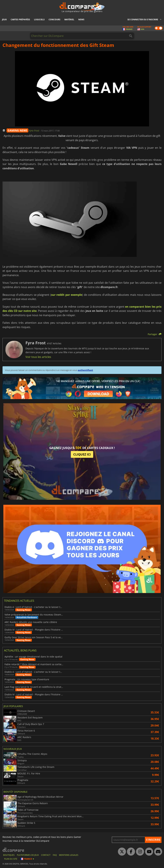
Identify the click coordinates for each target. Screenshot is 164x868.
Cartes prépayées (20, 20)
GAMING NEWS (17, 130)
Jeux (4, 20)
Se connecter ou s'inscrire (143, 20)
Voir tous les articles (38, 357)
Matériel (69, 20)
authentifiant (85, 370)
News (81, 20)
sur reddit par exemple (67, 295)
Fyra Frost (34, 131)
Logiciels (39, 20)
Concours (54, 20)
